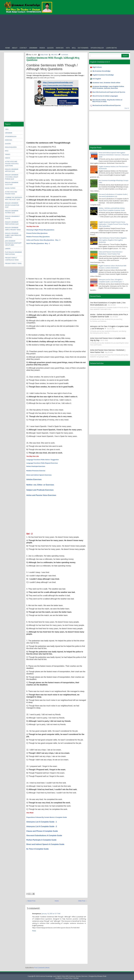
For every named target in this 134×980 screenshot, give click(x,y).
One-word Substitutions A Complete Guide (44, 835)
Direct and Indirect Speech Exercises (39, 475)
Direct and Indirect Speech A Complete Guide (45, 844)
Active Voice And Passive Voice (11, 193)
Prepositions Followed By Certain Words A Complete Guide (47, 817)
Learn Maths (111, 48)
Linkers (8, 249)
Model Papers (10, 188)
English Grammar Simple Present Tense (13, 229)
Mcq (74, 48)
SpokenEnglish (11, 136)
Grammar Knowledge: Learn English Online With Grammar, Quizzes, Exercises (108, 87)
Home (8, 48)
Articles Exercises (34, 479)
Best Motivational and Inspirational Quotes (109, 92)
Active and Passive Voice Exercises (41, 495)
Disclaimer (59, 978)
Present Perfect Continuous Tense (12, 259)
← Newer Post (31, 901)
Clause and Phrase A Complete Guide (42, 831)
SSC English (97, 79)
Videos (42, 48)
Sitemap (76, 978)
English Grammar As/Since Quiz (12, 212)
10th (68, 48)
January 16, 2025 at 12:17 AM (51, 914)
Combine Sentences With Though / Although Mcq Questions (53, 59)
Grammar (33, 48)
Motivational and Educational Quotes (107, 105)
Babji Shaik (44, 55)
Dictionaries (83, 48)
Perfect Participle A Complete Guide (41, 840)
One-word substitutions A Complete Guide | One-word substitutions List (113, 195)
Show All (127, 108)
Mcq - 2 (58, 240)
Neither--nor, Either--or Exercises (40, 485)
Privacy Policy (68, 978)
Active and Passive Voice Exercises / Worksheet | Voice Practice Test (111, 253)
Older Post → (83, 901)
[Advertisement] (67, 30)
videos (8, 158)
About (15, 48)
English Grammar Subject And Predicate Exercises (13, 235)
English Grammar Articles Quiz (12, 170)
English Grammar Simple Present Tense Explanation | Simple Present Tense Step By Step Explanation (113, 224)
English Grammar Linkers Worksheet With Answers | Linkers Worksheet (113, 267)
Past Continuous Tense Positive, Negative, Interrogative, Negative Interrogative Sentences (113, 240)
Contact (23, 48)
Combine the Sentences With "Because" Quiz (14, 198)
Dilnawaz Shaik (102, 976)
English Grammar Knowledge (103, 75)
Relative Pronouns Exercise (36, 471)
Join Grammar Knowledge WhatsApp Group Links (13, 243)
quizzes (8, 144)
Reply (34, 931)
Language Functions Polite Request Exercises (42, 463)
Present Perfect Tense (13, 263)
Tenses (8, 154)
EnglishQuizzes (11, 147)
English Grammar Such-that (12, 184)
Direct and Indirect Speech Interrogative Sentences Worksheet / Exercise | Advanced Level (114, 155)
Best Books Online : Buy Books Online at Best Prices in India (107, 101)
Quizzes (50, 48)
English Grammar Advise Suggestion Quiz (12, 205)
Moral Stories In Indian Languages (105, 96)
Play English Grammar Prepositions (13, 253)
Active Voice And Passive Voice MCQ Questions (12, 164)
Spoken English (97, 48)
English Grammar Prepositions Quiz (12, 223)
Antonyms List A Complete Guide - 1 (42, 822)
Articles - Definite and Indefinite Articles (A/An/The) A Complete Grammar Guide (112, 209)
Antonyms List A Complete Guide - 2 (42, 826)
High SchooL (97, 67)
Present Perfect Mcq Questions (37, 233)
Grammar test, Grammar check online (106, 83)
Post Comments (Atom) (42, 968)
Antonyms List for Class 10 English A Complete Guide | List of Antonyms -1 (111, 281)
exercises (60, 48)
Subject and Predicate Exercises (40, 490)
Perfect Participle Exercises (36, 466)
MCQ (56, 55)
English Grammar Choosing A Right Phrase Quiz (12, 177)
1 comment (64, 55)
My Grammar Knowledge (101, 71)
